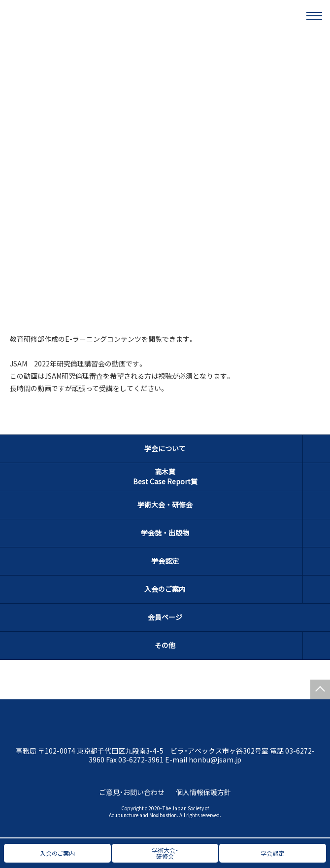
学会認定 (165, 561)
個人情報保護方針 (203, 792)
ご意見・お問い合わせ (132, 792)
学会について (165, 448)
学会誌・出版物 (165, 533)
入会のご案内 (165, 589)
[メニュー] (314, 16)
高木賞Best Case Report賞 (165, 476)
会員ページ (165, 617)
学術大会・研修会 (165, 505)
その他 (165, 645)
